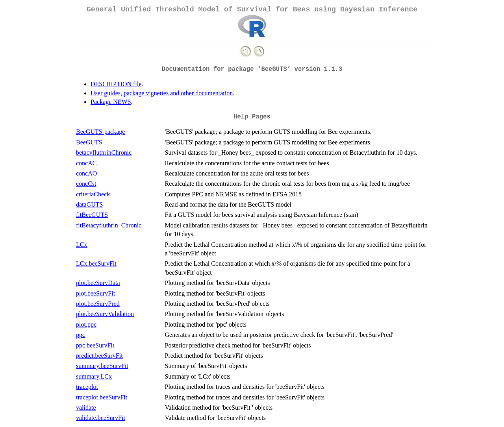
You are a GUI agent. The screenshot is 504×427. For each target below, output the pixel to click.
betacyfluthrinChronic (104, 152)
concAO (86, 173)
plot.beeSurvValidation (105, 314)
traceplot (87, 387)
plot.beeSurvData (98, 283)
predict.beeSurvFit (99, 356)
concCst (86, 184)
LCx (82, 245)
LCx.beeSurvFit (96, 263)
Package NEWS (111, 102)
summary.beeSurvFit (102, 366)
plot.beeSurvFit (95, 293)
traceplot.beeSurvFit (102, 397)
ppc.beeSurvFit (95, 345)
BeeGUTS (89, 142)
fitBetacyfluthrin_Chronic (109, 225)
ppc (81, 335)
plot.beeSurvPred (98, 304)
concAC (86, 163)
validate (86, 408)
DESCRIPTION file (116, 84)
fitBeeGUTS (92, 215)
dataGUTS (89, 204)
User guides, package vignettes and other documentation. (162, 93)
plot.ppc (86, 324)
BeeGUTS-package (100, 132)
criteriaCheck (93, 194)
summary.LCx (94, 376)
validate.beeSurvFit (101, 418)
